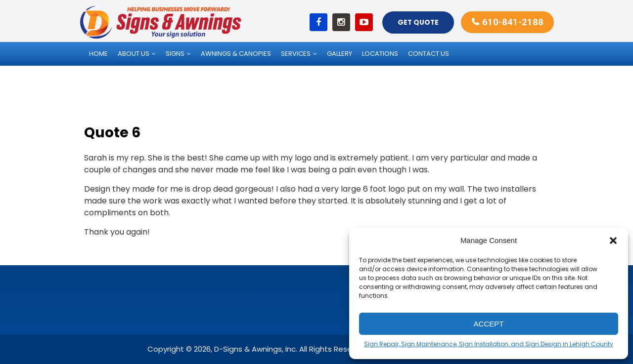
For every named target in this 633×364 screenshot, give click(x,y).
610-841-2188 (512, 21)
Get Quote (417, 22)
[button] (613, 241)
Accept (489, 324)
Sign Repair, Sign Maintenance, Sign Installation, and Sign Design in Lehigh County (489, 344)
